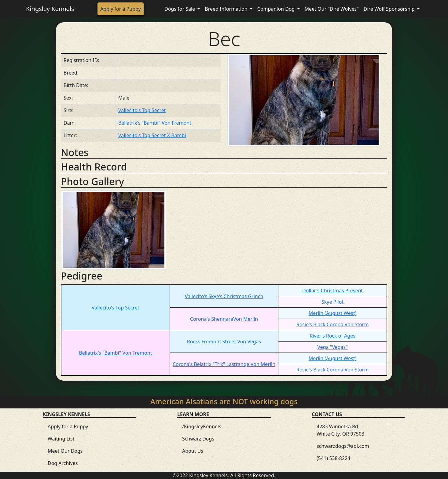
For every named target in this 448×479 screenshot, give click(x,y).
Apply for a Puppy (121, 9)
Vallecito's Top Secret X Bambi (152, 135)
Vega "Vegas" (332, 347)
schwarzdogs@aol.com (343, 446)
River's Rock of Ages (332, 336)
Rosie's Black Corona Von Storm (333, 324)
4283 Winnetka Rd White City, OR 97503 (340, 430)
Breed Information (227, 9)
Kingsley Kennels (50, 9)
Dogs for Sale (180, 9)
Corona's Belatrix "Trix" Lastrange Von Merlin (224, 364)
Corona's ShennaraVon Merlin (224, 319)
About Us (193, 451)
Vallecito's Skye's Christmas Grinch (224, 296)
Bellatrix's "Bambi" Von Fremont (155, 123)
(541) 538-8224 (333, 458)
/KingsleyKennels (202, 426)
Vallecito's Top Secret (142, 110)
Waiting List (61, 439)
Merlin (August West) (333, 313)
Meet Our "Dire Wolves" (332, 9)
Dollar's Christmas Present (332, 291)
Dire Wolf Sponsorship (390, 9)
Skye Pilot (332, 302)
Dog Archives (63, 463)
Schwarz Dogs (198, 439)
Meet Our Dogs (65, 451)
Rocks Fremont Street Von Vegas (224, 342)
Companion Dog (277, 9)
